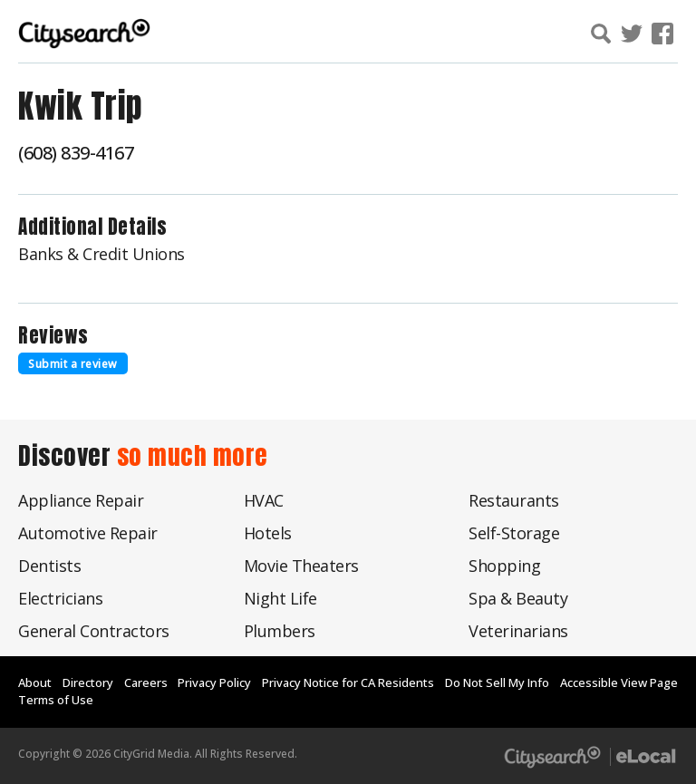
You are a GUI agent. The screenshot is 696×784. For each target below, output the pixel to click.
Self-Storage (514, 533)
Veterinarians (518, 631)
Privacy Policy (214, 682)
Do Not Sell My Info (497, 682)
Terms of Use (56, 700)
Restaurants (514, 500)
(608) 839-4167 (76, 153)
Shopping (504, 566)
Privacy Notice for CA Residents (348, 682)
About (35, 682)
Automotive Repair (88, 533)
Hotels (268, 533)
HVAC (264, 500)
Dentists (49, 566)
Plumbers (280, 631)
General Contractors (94, 631)
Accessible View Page (619, 682)
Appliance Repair (81, 500)
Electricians (60, 598)
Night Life (280, 598)
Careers (146, 682)
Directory (88, 682)
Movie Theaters (301, 566)
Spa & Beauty (518, 598)
